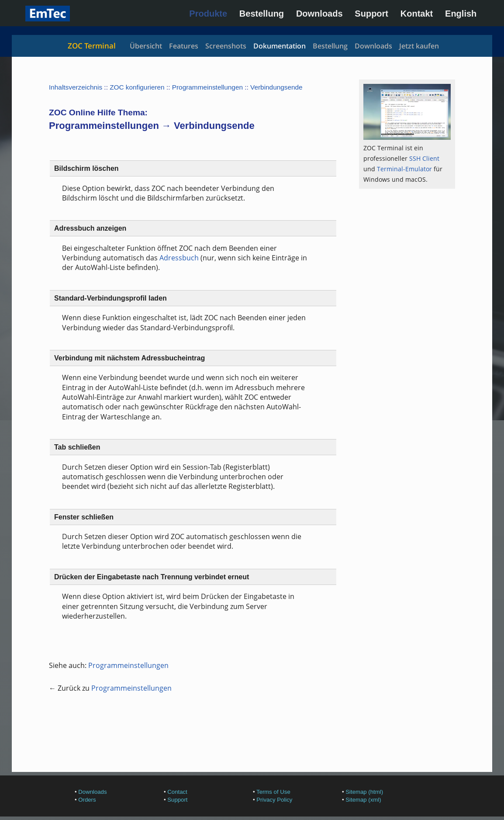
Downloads (319, 14)
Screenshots (226, 46)
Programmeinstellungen (207, 87)
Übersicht (146, 46)
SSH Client (424, 158)
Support (371, 14)
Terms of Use (273, 792)
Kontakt (417, 14)
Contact (177, 792)
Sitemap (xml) (363, 800)
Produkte (208, 14)
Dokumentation (280, 46)
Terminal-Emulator (404, 169)
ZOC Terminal (92, 46)
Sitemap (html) (364, 792)
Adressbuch (179, 258)
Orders (87, 800)
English (461, 14)
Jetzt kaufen (419, 46)
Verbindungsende (276, 87)
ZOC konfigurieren (137, 87)
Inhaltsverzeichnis (76, 87)
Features (184, 46)
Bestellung (262, 14)
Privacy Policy (274, 800)
